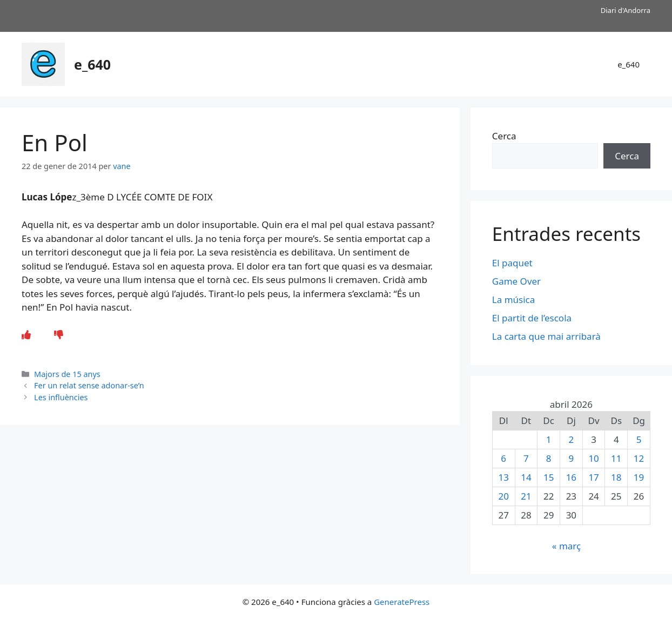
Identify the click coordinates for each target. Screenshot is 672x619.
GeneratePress (402, 602)
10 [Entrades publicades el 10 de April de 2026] (593, 458)
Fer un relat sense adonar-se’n (89, 385)
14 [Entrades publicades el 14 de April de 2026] (526, 477)
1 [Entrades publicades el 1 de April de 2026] (549, 439)
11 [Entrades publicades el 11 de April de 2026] (616, 458)
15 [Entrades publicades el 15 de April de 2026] (549, 477)
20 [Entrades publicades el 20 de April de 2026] (503, 496)
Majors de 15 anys (67, 374)
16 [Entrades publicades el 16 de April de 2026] (571, 477)
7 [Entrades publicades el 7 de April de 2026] (526, 458)
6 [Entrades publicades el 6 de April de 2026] (503, 458)
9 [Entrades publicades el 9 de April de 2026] (572, 458)
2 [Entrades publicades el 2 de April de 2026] (572, 439)
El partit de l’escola (532, 318)
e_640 (92, 64)
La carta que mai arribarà (546, 336)
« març (566, 546)
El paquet (512, 263)
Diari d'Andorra (626, 10)
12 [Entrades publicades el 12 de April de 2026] (639, 458)
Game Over (516, 281)
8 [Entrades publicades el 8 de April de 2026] (549, 458)
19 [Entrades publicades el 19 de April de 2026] (639, 477)
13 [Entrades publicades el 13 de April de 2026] (503, 477)
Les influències (61, 397)
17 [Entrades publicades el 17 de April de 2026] (593, 477)
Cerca (504, 136)
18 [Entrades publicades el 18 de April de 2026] (616, 477)
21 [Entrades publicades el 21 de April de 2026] (526, 496)
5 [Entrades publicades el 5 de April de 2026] (639, 439)
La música (514, 300)
